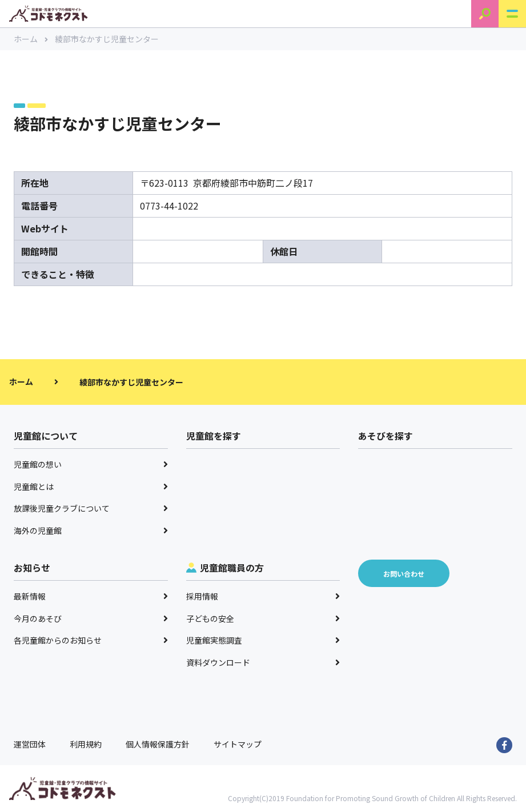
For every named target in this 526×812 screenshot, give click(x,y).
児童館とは (91, 487)
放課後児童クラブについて (91, 508)
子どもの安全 (263, 618)
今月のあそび (91, 618)
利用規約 (86, 744)
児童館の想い (91, 464)
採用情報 (263, 596)
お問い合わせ (404, 574)
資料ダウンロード (263, 662)
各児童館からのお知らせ (91, 640)
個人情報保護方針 (158, 744)
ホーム (31, 39)
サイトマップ (238, 744)
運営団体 (30, 744)
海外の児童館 (91, 530)
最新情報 (91, 596)
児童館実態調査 (263, 640)
